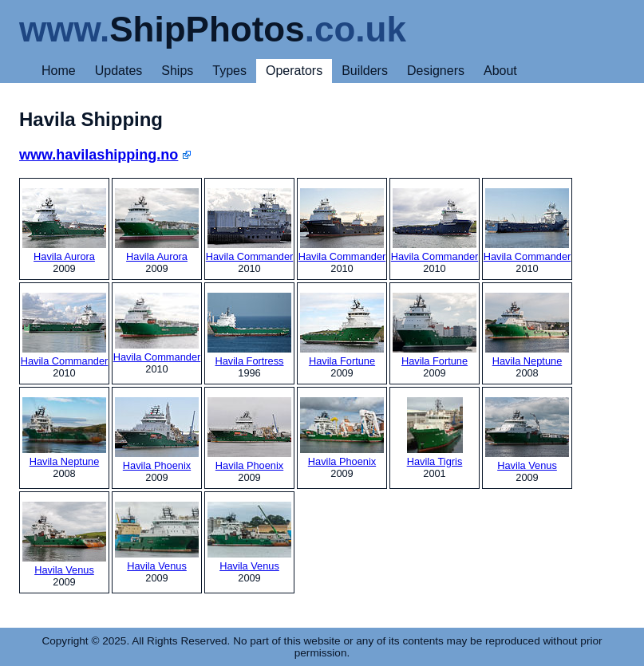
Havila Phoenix (157, 434)
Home (59, 71)
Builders (365, 71)
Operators (294, 71)
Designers (436, 71)
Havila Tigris (435, 432)
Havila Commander (250, 225)
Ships (177, 71)
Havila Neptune (527, 330)
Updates (119, 71)
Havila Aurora (64, 225)
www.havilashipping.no (99, 155)
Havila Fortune (342, 330)
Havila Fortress (249, 330)
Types (229, 71)
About (500, 71)
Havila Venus (527, 434)
